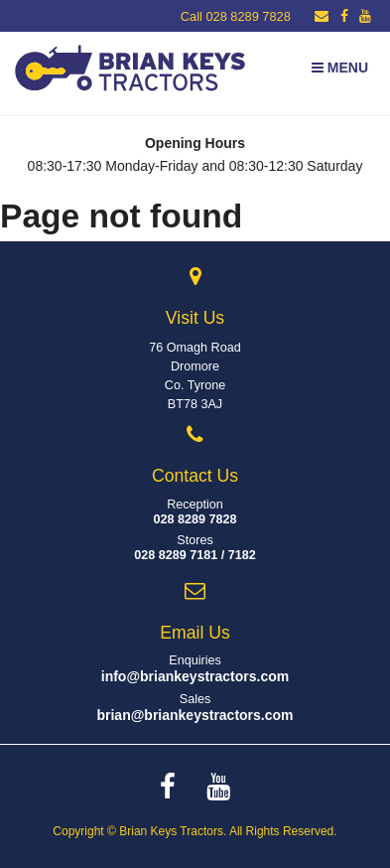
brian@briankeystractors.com (195, 715)
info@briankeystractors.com (195, 676)
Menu (340, 68)
